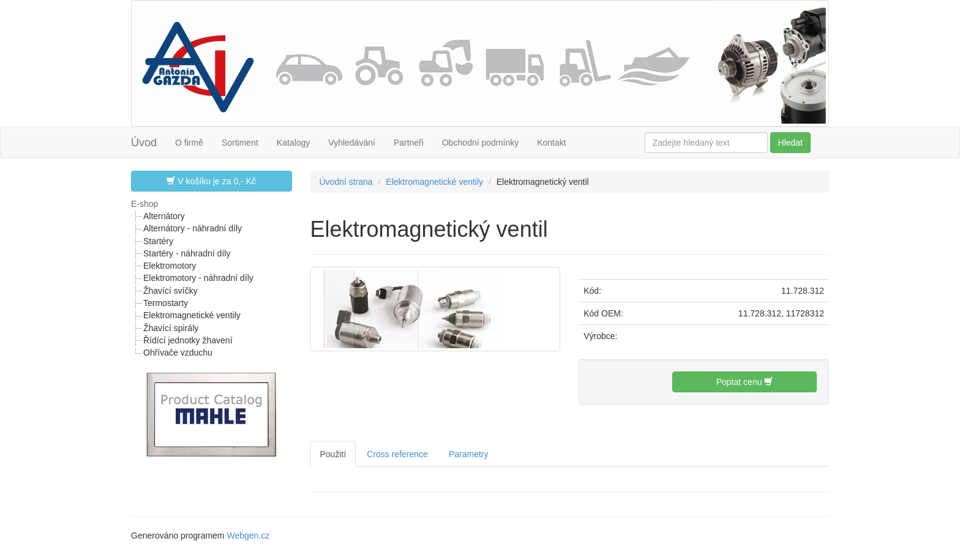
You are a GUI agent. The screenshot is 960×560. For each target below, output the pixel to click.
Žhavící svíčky (171, 291)
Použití (333, 454)
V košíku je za (211, 181)
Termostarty (166, 303)
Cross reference (397, 454)
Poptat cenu (745, 382)
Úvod (144, 143)
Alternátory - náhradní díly (193, 228)
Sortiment (240, 143)
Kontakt (551, 143)
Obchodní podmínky (480, 143)
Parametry (469, 454)
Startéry (158, 241)
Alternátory (164, 216)
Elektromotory (170, 266)
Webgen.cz (248, 536)
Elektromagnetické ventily (192, 315)
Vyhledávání (352, 143)
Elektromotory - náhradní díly (198, 278)
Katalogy (293, 143)
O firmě (189, 143)
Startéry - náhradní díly (187, 253)
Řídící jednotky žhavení (188, 340)
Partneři (409, 143)
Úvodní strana (346, 182)
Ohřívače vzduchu (178, 353)
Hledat (790, 143)
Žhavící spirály (171, 328)
